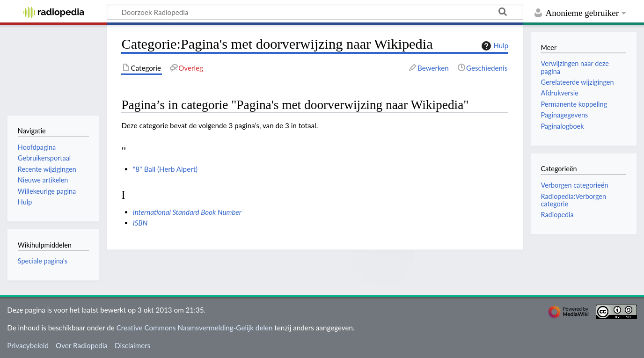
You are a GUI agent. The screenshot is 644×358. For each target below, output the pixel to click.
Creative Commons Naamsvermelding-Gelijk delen (195, 328)
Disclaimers (132, 345)
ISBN (140, 223)
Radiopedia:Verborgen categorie (573, 200)
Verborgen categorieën (574, 185)
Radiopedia (557, 215)
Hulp (494, 46)
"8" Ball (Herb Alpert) (165, 169)
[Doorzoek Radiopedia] (315, 12)
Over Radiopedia (82, 345)
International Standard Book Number (187, 212)
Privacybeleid (28, 345)
